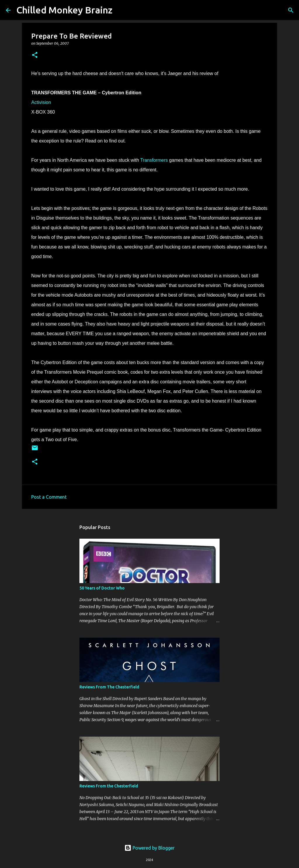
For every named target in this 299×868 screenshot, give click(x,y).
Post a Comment (49, 497)
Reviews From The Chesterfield (109, 687)
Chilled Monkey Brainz (64, 10)
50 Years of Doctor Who (102, 588)
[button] (35, 55)
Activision (41, 102)
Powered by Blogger (149, 848)
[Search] (121, 10)
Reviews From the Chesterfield (109, 786)
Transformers (154, 160)
